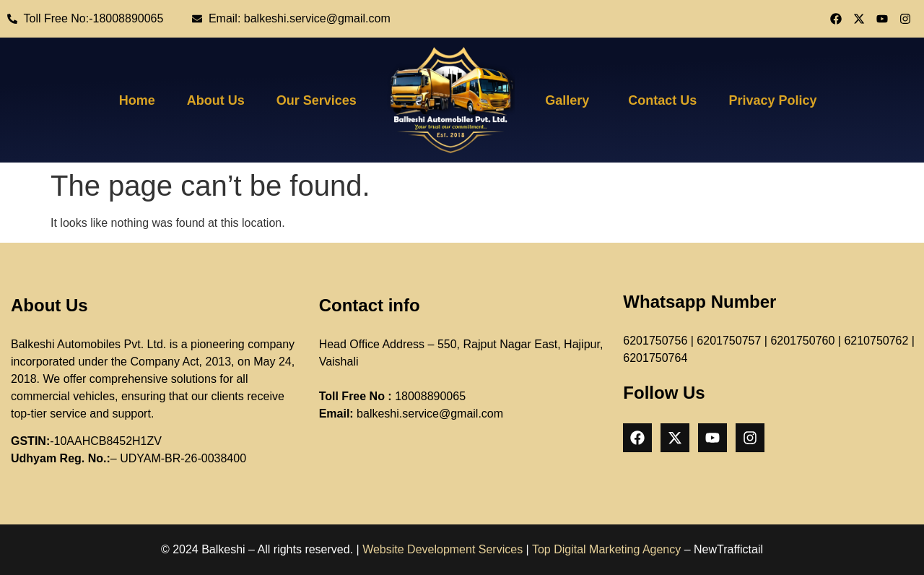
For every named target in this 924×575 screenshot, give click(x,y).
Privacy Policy (772, 100)
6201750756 (655, 341)
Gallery (567, 100)
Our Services (317, 100)
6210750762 (876, 341)
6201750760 (802, 341)
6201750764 (655, 358)
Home (137, 100)
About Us (216, 100)
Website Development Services (443, 549)
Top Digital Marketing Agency (606, 549)
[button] (571, 100)
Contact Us (662, 100)
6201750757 (729, 341)
